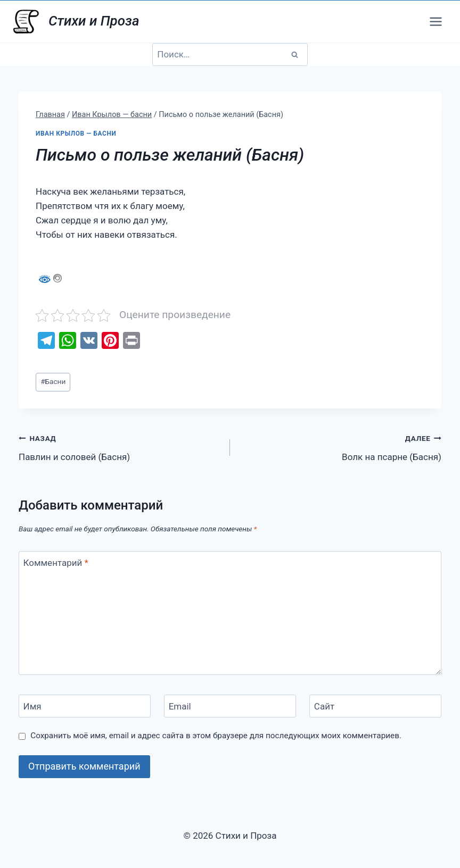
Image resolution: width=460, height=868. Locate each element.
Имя (32, 706)
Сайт (324, 706)
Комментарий (56, 563)
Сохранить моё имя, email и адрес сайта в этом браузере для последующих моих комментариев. (216, 736)
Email (180, 706)
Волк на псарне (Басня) (340, 446)
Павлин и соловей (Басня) (120, 446)
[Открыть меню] (436, 21)
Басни (53, 381)
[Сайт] (375, 706)
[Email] (230, 706)
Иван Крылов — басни (76, 133)
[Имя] (85, 706)
